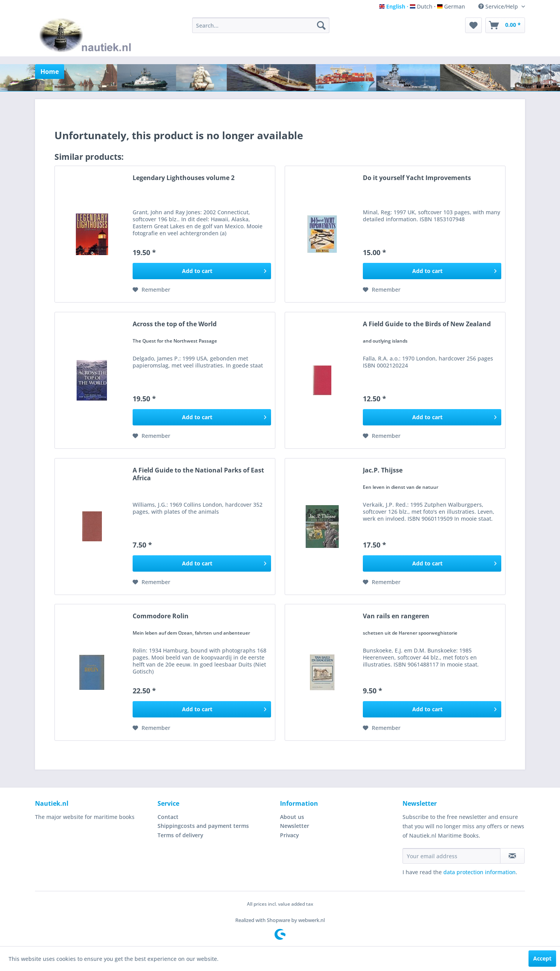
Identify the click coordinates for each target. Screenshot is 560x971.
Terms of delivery (180, 835)
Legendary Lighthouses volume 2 (184, 178)
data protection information (479, 872)
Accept (542, 958)
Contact (168, 817)
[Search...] (261, 25)
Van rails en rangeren (396, 616)
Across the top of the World (175, 324)
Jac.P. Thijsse (383, 470)
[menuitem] (261, 25)
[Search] (321, 25)
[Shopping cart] (505, 25)
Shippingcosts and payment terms (203, 826)
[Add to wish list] (151, 290)
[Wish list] (473, 25)
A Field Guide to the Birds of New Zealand (427, 324)
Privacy (290, 835)
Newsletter (295, 826)
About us (292, 817)
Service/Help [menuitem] (499, 6)
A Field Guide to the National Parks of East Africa (198, 474)
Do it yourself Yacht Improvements (417, 178)
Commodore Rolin (161, 616)
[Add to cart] (202, 271)
